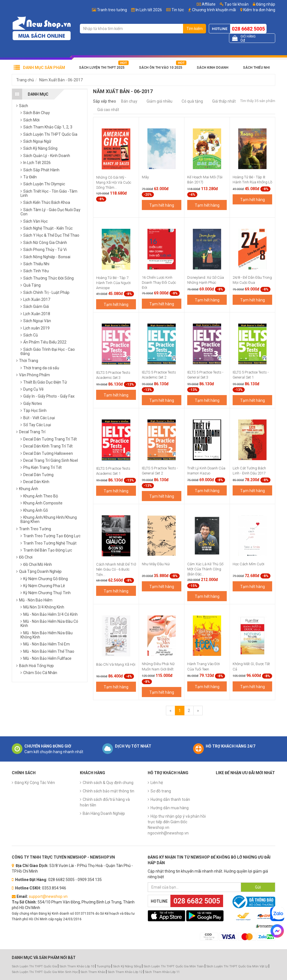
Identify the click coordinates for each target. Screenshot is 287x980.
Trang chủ (25, 80)
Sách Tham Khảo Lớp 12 (125, 972)
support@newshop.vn (48, 896)
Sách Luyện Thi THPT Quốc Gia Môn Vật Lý (237, 966)
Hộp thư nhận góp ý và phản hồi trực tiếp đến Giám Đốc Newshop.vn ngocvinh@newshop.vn (177, 825)
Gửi (258, 887)
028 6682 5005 (248, 29)
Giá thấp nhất (224, 101)
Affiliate (206, 4)
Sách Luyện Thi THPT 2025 (102, 68)
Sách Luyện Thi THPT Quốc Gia (34, 966)
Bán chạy (129, 101)
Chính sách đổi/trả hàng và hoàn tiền (105, 802)
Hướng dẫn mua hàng (170, 808)
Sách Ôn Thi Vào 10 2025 (161, 68)
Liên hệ (157, 783)
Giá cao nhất (108, 110)
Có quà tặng (192, 101)
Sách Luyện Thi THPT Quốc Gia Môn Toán (174, 966)
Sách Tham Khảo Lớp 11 (162, 972)
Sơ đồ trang (161, 791)
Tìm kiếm (195, 29)
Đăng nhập (264, 4)
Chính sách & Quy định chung (108, 783)
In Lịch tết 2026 (149, 10)
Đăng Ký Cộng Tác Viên (35, 783)
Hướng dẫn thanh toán (170, 799)
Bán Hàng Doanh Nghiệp (104, 813)
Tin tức (178, 10)
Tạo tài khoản (234, 4)
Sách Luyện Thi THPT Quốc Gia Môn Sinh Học (45, 972)
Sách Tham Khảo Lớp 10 (77, 966)
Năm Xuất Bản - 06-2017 (61, 80)
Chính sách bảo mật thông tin (108, 791)
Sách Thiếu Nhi (256, 68)
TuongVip (104, 966)
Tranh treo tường (112, 10)
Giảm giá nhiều (159, 101)
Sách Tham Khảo (93, 972)
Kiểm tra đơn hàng (259, 10)
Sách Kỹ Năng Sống (127, 966)
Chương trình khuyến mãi (214, 10)
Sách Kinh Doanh (213, 68)
